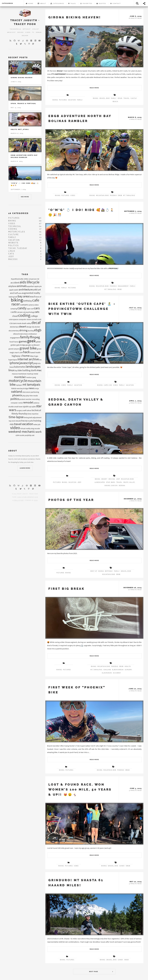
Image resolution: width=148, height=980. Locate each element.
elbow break (118, 670)
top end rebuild (15, 421)
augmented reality (31, 293)
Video (28, 32)
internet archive (28, 359)
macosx (13, 259)
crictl (39, 319)
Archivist (11, 32)
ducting (31, 331)
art (39, 290)
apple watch (14, 290)
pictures (63, 100)
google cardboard (32, 345)
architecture (26, 289)
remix (20, 403)
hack (26, 352)
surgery (129, 670)
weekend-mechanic (22, 432)
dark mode (17, 323)
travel (126, 98)
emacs (26, 334)
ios (40, 360)
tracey (24, 421)
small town (18, 407)
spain (120, 98)
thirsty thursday (20, 414)
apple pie (38, 286)
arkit (35, 290)
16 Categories (18, 213)
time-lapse (16, 417)
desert (104, 479)
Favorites (86, 3)
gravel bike (105, 98)
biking (55, 100)
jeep (79, 482)
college (34, 316)
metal (36, 374)
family (80, 100)
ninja (37, 388)
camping (14, 309)
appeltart (31, 286)
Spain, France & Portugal (23, 104)
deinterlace (14, 327)
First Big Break (66, 589)
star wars (111, 482)
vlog (32, 428)
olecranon (107, 673)
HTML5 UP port (19, 500)
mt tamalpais (129, 195)
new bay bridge (22, 388)
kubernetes (20, 367)
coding (13, 229)
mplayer (19, 385)
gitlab (38, 342)
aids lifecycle (30, 282)
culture (14, 234)
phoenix (113, 195)
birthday (109, 571)
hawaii (33, 352)
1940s (26, 279)
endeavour (33, 334)
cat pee (20, 312)
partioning (35, 392)
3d (38, 279)
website (13, 243)
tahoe (29, 410)
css (11, 323)
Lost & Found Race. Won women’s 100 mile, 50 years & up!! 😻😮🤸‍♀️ (80, 790)
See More (25, 197)
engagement (123, 286)
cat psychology (29, 312)
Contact (116, 3)
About (42, 3)
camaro (24, 305)
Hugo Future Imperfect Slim (28, 497)
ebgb (38, 330)
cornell (34, 319)
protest (22, 399)
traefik (30, 421)
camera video (33, 305)
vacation (72, 100)
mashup (30, 374)
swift (25, 410)
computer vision (25, 319)
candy (122, 866)
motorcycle (18, 381)
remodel (28, 402)
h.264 (21, 352)
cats (11, 254)
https (32, 356)
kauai (12, 367)
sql (30, 407)
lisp (16, 370)
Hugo (36, 500)
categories (8, 3)
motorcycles (17, 232)
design (29, 327)
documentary (14, 331)
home (26, 356)
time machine (33, 414)
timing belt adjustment (33, 417)
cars (37, 308)
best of (94, 571)
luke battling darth (27, 370)
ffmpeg (35, 337)
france (16, 342)
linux (12, 251)
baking (11, 297)
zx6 (33, 435)
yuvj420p (28, 435)
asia (20, 293)
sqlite (34, 407)
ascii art (14, 293)
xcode (22, 435)
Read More (94, 88)
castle (134, 98)
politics (14, 245)
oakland (107, 670)
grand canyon (111, 485)
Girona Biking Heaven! (75, 17)
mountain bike (102, 195)
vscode (37, 428)
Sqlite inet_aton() (20, 129)
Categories (57, 3)
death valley (129, 482)
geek (32, 341)
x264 (17, 435)
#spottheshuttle (17, 279)
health (128, 666)
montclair (20, 377)
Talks (72, 3)
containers (31, 459)
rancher (29, 399)
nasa (14, 388)
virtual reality (25, 428)
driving (112, 479)
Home (30, 3)
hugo (36, 356)
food (11, 342)
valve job (37, 424)
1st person (33, 279)
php (24, 396)
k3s (39, 363)
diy (33, 327)
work (38, 432)
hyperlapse (13, 360)
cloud (15, 316)
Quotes (101, 3)
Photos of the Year (71, 500)
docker (37, 327)
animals (22, 286)
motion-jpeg (31, 377)
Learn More (25, 468)
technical (15, 226)
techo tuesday (18, 248)
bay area (23, 296)
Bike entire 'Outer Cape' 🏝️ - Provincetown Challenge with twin (82, 309)
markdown (22, 374)
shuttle (11, 407)
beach (115, 101)
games (23, 341)
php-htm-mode (32, 396)
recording (36, 399)
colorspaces (14, 319)
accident (117, 673)
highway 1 (17, 356)
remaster (14, 403)
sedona (122, 485)
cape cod (108, 385)
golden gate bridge (18, 345)
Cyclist (36, 29)
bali (16, 297)
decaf (36, 323)
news (32, 388)
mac (39, 370)
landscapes (100, 482)
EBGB (120, 195)
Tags (25, 274)
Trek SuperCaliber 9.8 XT (86, 746)
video (73, 195)
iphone (14, 363)
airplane (12, 286)
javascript (26, 363)
